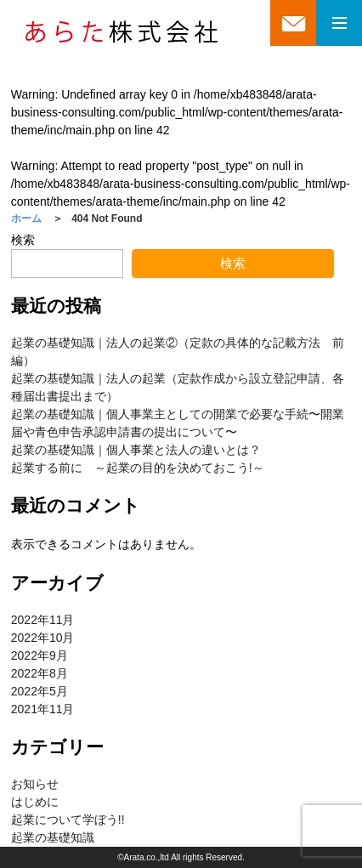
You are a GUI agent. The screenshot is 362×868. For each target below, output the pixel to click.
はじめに (35, 802)
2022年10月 (43, 638)
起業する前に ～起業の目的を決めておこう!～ (138, 468)
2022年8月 (40, 673)
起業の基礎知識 (53, 837)
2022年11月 (43, 620)
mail (293, 30)
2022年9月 (40, 655)
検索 (23, 240)
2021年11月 (43, 709)
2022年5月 (40, 691)
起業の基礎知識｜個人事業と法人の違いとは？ (136, 450)
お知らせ (35, 784)
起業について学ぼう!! (68, 820)
